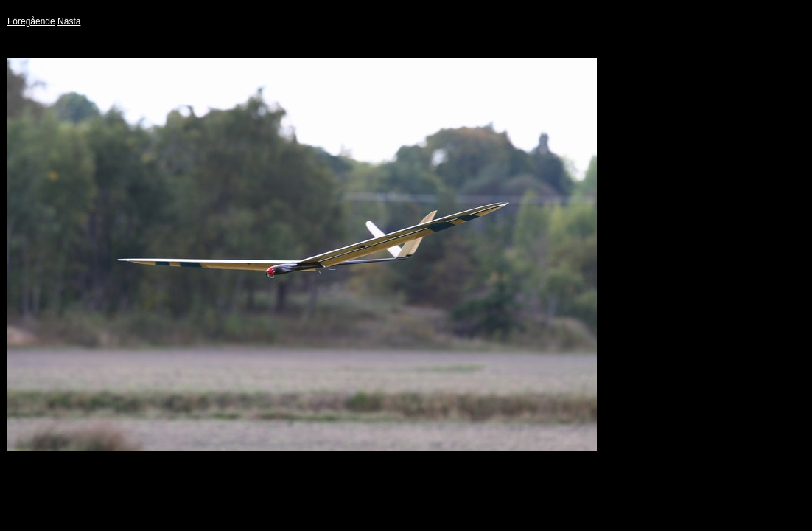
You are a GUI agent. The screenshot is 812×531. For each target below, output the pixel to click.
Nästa (69, 21)
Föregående (31, 21)
